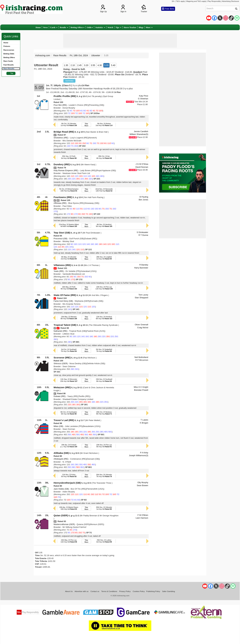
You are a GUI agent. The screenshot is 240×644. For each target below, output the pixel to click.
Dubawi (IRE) (60, 396)
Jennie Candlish (141, 131)
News (45, 27)
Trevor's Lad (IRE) (64, 420)
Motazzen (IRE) (62, 387)
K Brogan (144, 423)
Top (12, 73)
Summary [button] (69, 81)
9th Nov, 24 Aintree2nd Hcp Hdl (104, 125)
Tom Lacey (143, 295)
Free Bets (168, 9)
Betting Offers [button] (78, 27)
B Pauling (144, 197)
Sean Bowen (142, 485)
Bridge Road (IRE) (64, 132)
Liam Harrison (142, 518)
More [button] (149, 27)
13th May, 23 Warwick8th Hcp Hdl (69, 318)
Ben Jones (143, 200)
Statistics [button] (100, 27)
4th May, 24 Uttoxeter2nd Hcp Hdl (69, 258)
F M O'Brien (143, 515)
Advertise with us (82, 591)
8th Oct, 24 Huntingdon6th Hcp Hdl (69, 413)
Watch (110, 27)
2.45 (79, 65)
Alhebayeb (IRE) (61, 459)
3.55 (93, 65)
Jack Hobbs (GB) (61, 489)
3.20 (86, 65)
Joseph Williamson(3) (139, 455)
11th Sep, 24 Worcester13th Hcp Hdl (69, 380)
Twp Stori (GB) (62, 233)
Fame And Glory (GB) (63, 301)
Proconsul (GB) (60, 239)
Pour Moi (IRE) (60, 105)
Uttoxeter (96, 55)
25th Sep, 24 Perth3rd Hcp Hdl (69, 157)
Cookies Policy (139, 591)
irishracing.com (43, 55)
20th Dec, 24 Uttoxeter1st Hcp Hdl (104, 508)
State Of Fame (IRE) (65, 295)
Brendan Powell (141, 390)
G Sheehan (143, 99)
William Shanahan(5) (139, 134)
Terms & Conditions (109, 591)
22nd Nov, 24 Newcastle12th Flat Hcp (104, 190)
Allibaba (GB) (61, 453)
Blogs (141, 27)
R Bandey (144, 265)
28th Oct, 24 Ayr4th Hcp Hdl (104, 157)
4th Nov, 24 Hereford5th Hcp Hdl (104, 225)
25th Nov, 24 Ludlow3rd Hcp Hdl (104, 541)
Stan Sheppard (141, 298)
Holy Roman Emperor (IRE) (66, 170)
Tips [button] (119, 27)
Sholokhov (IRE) (61, 138)
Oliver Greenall (141, 325)
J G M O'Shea (142, 164)
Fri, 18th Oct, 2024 (79, 55)
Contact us (95, 591)
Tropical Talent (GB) (65, 325)
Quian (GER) (61, 515)
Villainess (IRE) (62, 265)
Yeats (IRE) (59, 271)
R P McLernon (142, 360)
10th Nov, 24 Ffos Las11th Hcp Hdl (104, 288)
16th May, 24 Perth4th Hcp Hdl (69, 288)
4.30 (100, 65)
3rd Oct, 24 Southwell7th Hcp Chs (69, 350)
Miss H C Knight (141, 387)
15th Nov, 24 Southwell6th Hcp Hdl (104, 380)
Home (38, 27)
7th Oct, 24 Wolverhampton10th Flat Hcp (69, 190)
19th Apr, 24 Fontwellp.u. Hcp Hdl (69, 446)
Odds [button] (90, 27)
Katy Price (144, 96)
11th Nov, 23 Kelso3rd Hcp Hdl (69, 476)
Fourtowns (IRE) (63, 197)
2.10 (73, 65)
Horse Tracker (130, 27)
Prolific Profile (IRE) (65, 96)
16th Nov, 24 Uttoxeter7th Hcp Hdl (104, 476)
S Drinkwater (142, 232)
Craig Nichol (143, 328)
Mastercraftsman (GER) (64, 524)
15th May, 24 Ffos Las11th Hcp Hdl (69, 541)
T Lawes (144, 420)
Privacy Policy (125, 591)
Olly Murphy (143, 482)
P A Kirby (144, 453)
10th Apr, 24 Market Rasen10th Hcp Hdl (69, 508)
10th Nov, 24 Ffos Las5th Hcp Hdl (104, 446)
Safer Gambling (168, 591)
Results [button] (64, 27)
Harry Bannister (141, 268)
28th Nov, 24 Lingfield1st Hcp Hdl (104, 258)
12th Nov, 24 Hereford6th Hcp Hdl (104, 318)
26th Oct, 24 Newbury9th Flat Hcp (104, 413)
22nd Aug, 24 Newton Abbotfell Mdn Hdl (69, 225)
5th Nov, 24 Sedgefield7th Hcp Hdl (104, 350)
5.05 (106, 65)
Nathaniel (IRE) (60, 331)
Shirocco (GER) (61, 363)
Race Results (60, 55)
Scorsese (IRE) (62, 358)
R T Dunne (143, 235)
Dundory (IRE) (62, 164)
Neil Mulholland (141, 357)
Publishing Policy (153, 591)
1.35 (66, 65)
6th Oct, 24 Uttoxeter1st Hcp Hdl (69, 125)
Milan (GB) (58, 426)
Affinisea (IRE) (60, 203)
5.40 (113, 65)
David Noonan (142, 167)
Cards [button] (54, 27)
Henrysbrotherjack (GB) (67, 483)
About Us (69, 591)
